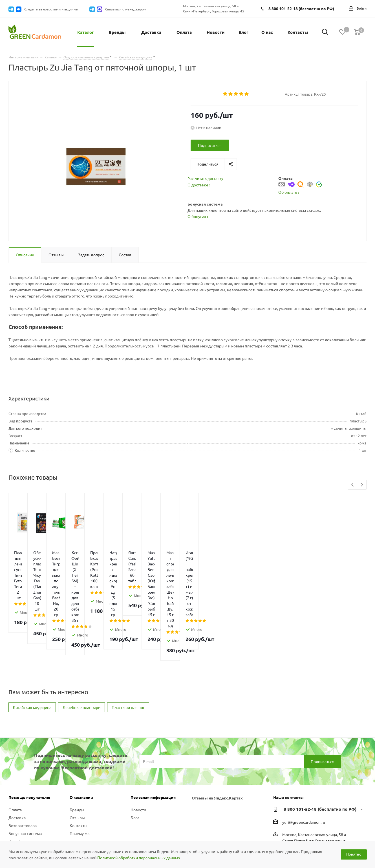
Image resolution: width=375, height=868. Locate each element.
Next (362, 485)
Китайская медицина (32, 645)
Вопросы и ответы (25, 787)
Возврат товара (23, 763)
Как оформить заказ (27, 779)
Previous (353, 485)
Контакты (79, 763)
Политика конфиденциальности (28, 797)
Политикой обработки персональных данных (139, 858)
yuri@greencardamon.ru (304, 760)
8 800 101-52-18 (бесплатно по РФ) (301, 8)
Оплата (15, 748)
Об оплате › (289, 192)
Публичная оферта (26, 808)
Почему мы (80, 771)
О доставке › (199, 185)
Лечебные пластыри (81, 645)
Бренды (77, 748)
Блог (135, 755)
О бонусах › (198, 216)
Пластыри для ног (128, 645)
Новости (138, 748)
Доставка (17, 755)
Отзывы (77, 755)
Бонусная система (25, 771)
